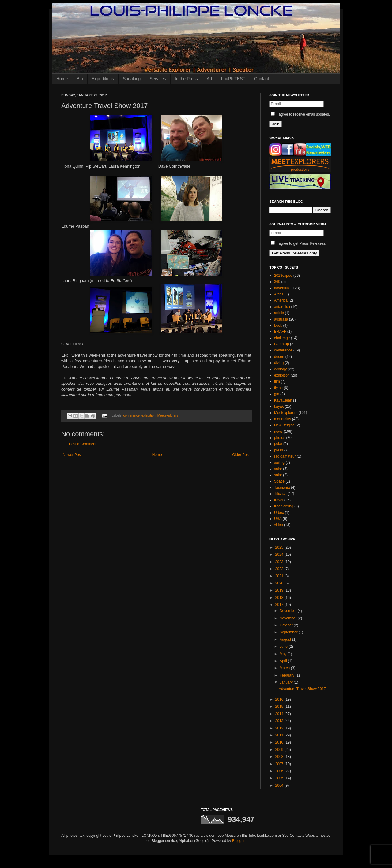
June (284, 647)
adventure (282, 288)
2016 (280, 699)
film (277, 381)
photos (280, 438)
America (281, 300)
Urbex (279, 513)
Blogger (238, 841)
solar (278, 475)
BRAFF (280, 332)
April (284, 661)
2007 (280, 764)
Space (279, 481)
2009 (280, 750)
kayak (279, 406)
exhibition (149, 415)
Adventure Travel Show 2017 (302, 689)
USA (278, 519)
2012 (280, 728)
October (287, 625)
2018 (280, 598)
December (289, 611)
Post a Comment (83, 444)
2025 (280, 547)
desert (279, 357)
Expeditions (103, 79)
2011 (280, 735)
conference (132, 415)
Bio (80, 79)
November (289, 618)
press (279, 450)
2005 (280, 778)
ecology (280, 369)
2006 (280, 771)
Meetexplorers (168, 415)
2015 (280, 707)
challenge (282, 338)
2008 (280, 757)
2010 (280, 742)
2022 (280, 569)
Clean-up (282, 344)
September (289, 632)
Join (276, 124)
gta (277, 394)
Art (209, 79)
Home (62, 79)
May (284, 654)
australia (281, 319)
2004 (280, 785)
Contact (262, 79)
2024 (280, 555)
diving (279, 363)
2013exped (283, 276)
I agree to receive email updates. (300, 114)
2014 (280, 714)
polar (278, 444)
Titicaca (280, 494)
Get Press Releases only (294, 253)
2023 (280, 562)
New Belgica (284, 425)
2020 (280, 583)
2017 (280, 605)
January (287, 682)
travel (279, 500)
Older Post (241, 455)
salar (278, 469)
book (278, 325)
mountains (283, 419)
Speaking (132, 79)
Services (158, 79)
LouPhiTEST (233, 79)
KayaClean (283, 400)
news (278, 432)
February (287, 675)
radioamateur (285, 456)
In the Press (186, 79)
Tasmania (282, 488)
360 (277, 282)
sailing (279, 462)
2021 (280, 576)
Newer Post (72, 455)
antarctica (282, 307)
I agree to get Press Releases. (298, 243)
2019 (280, 590)
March (285, 668)
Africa (279, 294)
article (279, 313)
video (279, 525)
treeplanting (284, 506)
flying (278, 388)
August (286, 640)
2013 (280, 721)
